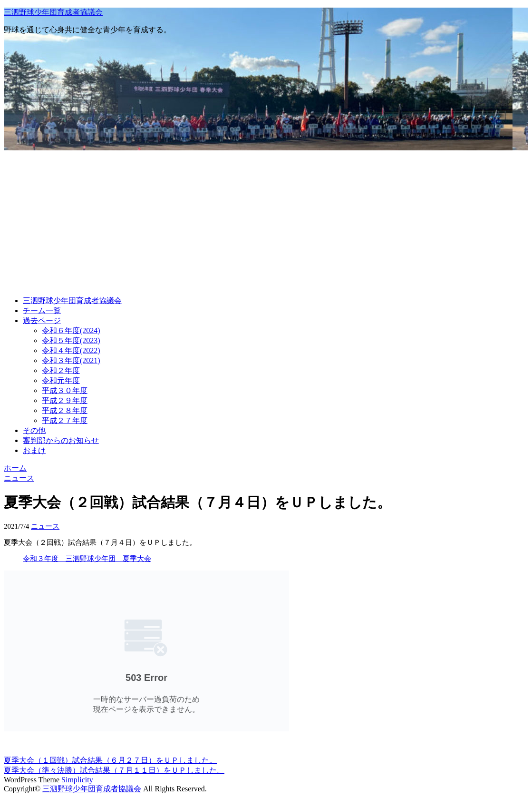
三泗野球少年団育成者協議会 (53, 12)
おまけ (34, 450)
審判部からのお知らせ (61, 440)
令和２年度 (61, 370)
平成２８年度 (65, 410)
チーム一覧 (42, 310)
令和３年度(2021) (71, 360)
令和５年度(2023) (71, 340)
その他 (34, 430)
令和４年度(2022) (71, 350)
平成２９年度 (65, 400)
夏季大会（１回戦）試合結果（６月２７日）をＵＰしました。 (110, 760)
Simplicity (77, 780)
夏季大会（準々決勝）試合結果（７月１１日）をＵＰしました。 (114, 770)
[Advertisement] (266, 222)
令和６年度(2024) (71, 330)
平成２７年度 (65, 420)
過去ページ (42, 320)
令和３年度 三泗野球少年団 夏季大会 (87, 559)
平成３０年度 (65, 390)
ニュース (45, 526)
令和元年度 (61, 380)
